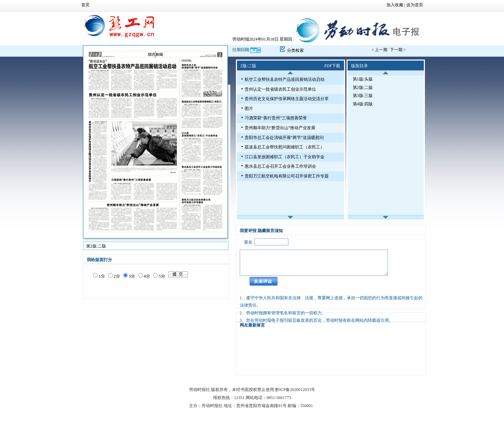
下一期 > (398, 50)
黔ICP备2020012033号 (295, 390)
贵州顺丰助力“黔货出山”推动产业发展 (280, 128)
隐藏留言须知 (270, 231)
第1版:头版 (363, 79)
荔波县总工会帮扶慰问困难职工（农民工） (285, 147)
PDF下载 (332, 66)
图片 (249, 109)
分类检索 (295, 50)
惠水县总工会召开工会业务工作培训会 (280, 166)
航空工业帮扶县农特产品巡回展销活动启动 (285, 79)
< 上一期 (380, 50)
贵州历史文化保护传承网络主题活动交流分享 (287, 99)
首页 (85, 5)
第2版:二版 (363, 88)
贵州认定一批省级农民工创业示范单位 (280, 89)
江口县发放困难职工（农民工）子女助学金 (285, 157)
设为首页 (415, 5)
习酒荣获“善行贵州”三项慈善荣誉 (276, 118)
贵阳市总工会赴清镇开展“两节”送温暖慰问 (284, 138)
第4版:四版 (363, 104)
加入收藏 (395, 5)
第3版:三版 (363, 96)
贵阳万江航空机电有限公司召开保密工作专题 (287, 176)
